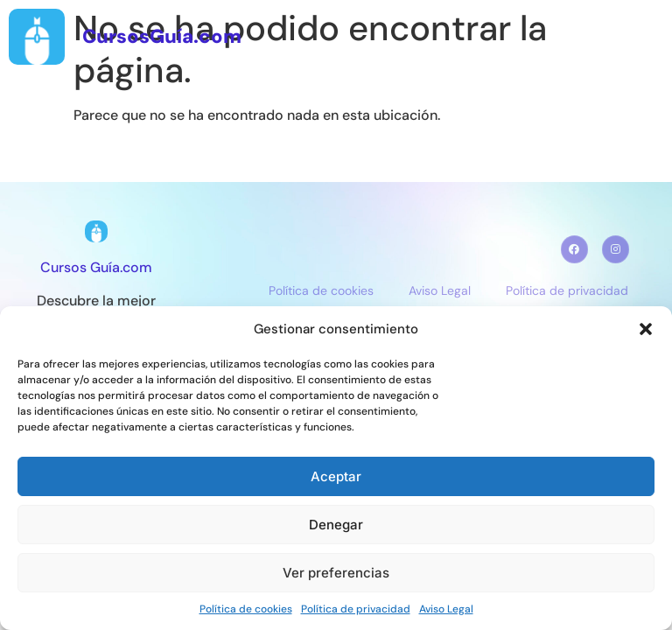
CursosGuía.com (162, 36)
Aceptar (336, 476)
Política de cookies (246, 609)
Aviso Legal (446, 609)
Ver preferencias (336, 573)
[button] (646, 329)
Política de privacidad (356, 609)
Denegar (336, 525)
